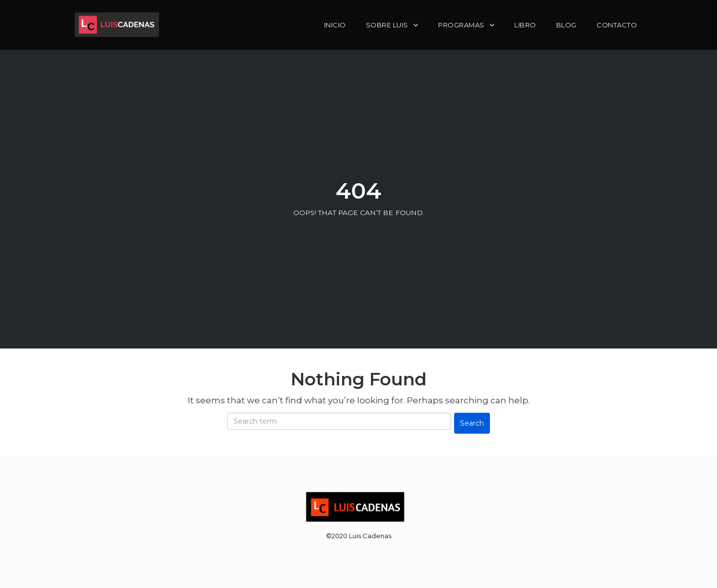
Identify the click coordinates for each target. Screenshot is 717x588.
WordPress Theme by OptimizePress (358, 547)
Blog (566, 25)
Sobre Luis (387, 25)
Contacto (617, 25)
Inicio (335, 25)
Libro (525, 25)
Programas (461, 25)
